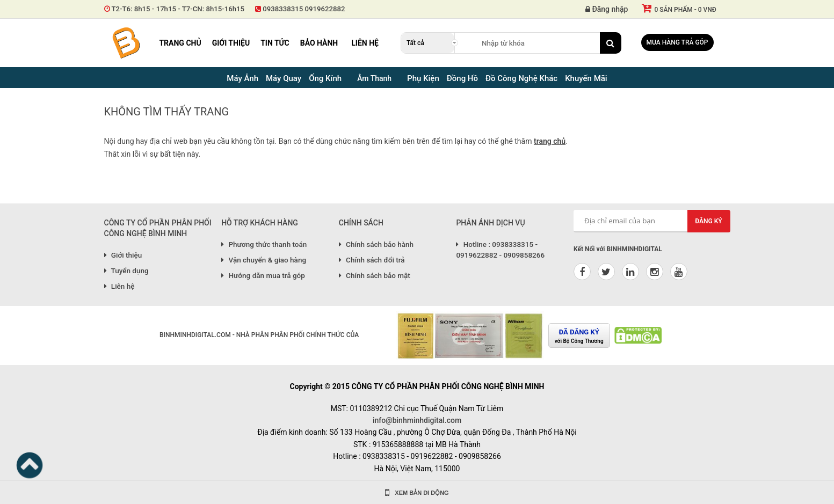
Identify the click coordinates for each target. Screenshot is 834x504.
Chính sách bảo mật (375, 275)
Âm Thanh (374, 78)
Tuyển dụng (126, 271)
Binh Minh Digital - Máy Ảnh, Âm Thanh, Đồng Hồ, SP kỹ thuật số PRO (126, 43)
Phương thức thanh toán (264, 244)
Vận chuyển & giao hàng (264, 260)
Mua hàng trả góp (677, 42)
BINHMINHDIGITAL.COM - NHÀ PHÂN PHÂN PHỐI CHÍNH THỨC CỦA (259, 335)
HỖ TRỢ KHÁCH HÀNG (260, 223)
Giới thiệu (231, 43)
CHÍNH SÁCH (361, 223)
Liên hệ (365, 43)
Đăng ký (709, 221)
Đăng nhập (607, 9)
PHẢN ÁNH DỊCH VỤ (490, 223)
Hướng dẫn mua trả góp (263, 275)
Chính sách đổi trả (372, 260)
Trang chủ (180, 43)
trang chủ (550, 141)
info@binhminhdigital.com (417, 420)
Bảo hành (319, 43)
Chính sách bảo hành (376, 244)
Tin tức (275, 43)
